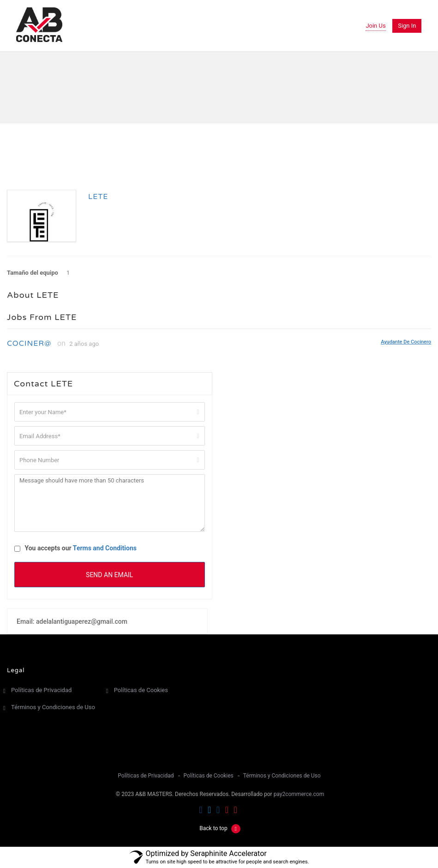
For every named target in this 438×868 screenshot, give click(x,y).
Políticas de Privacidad (41, 690)
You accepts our (75, 548)
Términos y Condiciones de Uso (53, 707)
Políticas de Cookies (141, 690)
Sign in (407, 26)
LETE (98, 197)
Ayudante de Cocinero (406, 342)
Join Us (375, 26)
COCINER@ (29, 344)
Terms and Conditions (105, 548)
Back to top (220, 828)
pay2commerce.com (299, 794)
